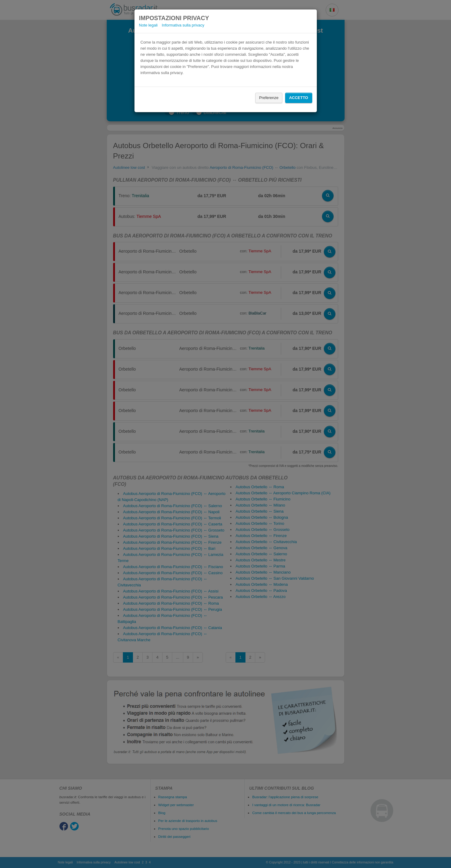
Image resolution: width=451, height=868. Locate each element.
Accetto (299, 98)
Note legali (148, 25)
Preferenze (269, 98)
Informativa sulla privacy (183, 25)
